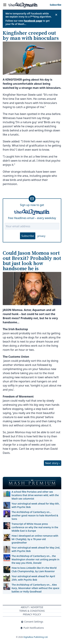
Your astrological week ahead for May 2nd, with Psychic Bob (36, 549)
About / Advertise (32, 607)
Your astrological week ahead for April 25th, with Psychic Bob (33, 578)
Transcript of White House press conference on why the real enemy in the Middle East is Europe (35, 527)
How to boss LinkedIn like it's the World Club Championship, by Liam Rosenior (34, 570)
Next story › (53, 463)
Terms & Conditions (32, 611)
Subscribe (28, 236)
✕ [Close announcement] (56, 15)
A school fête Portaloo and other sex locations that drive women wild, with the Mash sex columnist (35, 495)
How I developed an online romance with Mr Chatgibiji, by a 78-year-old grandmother (35, 539)
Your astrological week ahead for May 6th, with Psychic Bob (36, 505)
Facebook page (33, 21)
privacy (41, 236)
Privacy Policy (32, 614)
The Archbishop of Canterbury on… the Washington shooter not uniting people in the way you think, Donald (35, 559)
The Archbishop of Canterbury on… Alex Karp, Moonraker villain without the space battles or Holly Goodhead (35, 588)
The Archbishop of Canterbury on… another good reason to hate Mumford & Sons (35, 515)
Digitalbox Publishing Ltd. (36, 637)
